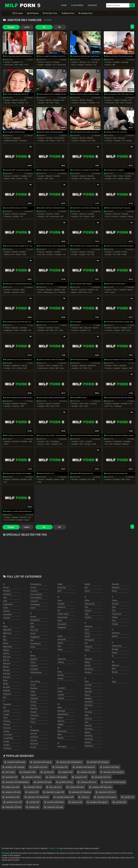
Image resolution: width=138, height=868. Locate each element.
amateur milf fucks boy (100, 787)
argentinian (8, 604)
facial (22, 292)
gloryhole (34, 744)
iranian (60, 643)
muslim (61, 738)
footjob (74, 254)
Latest (23, 27)
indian (60, 636)
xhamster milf (10, 777)
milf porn (84, 797)
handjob (16, 62)
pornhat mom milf (12, 802)
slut (86, 709)
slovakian (89, 702)
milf (16, 65)
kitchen (87, 216)
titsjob (115, 617)
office (6, 444)
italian (60, 650)
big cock (117, 214)
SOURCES (92, 5)
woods (115, 672)
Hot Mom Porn (50, 13)
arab (5, 601)
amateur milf (66, 772)
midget (60, 724)
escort (33, 662)
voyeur (113, 292)
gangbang (35, 730)
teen (114, 607)
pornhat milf (119, 802)
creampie (91, 252)
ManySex (64, 439)
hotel (60, 621)
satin (87, 682)
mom (21, 65)
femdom (50, 254)
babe (5, 626)
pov (27, 65)
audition (7, 611)
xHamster (97, 60)
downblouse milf (11, 797)
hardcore (89, 65)
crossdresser (36, 584)
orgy (87, 614)
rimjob (88, 666)
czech (33, 608)
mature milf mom (75, 787)
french (125, 252)
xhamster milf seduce (41, 762)
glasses (34, 740)
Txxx (31, 325)
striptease (89, 746)
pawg (87, 633)
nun (86, 588)
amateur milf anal (11, 792)
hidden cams (9, 254)
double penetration (11, 141)
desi (32, 623)
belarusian (8, 647)
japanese (62, 659)
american (16, 290)
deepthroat (92, 366)
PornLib (131, 60)
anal (82, 404)
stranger (88, 444)
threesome (116, 614)
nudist (87, 584)
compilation (118, 442)
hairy (74, 65)
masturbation (63, 714)
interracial (62, 639)
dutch (33, 647)
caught (41, 65)
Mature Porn (68, 13)
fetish (57, 214)
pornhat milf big (64, 782)
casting (6, 711)
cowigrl (116, 100)
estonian (34, 666)
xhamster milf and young (113, 782)
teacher (115, 604)
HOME (64, 5)
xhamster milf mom (105, 792)
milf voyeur (9, 772)
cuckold (57, 252)
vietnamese (117, 646)
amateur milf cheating (80, 792)
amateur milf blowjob (15, 762)
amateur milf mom (87, 782)
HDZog (64, 325)
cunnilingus (55, 442)
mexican (61, 721)
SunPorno (131, 249)
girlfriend (34, 737)
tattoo (114, 600)
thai (114, 611)
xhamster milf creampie (112, 772)
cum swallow (36, 598)
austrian (7, 618)
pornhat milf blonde (54, 802)
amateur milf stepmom (84, 767)
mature (108, 65)
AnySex (30, 60)
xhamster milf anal (12, 807)
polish (87, 636)
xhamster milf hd (33, 787)
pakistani (88, 626)
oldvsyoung (48, 292)
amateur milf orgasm (97, 802)
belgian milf (33, 807)
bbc (81, 328)
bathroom (16, 366)
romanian (89, 669)
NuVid (31, 249)
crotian (33, 588)
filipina (33, 695)
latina (60, 691)
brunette (49, 138)
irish (59, 646)
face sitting (35, 682)
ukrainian (116, 633)
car (89, 62)
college (6, 731)
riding (87, 662)
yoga (114, 682)
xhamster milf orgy (54, 807)
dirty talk (23, 100)
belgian (6, 650)
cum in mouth (59, 138)
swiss (114, 591)
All (38, 27)
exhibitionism (36, 672)
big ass (83, 214)
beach (6, 643)
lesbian (61, 695)
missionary (62, 731)
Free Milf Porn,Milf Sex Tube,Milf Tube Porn (23, 5)
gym (59, 591)
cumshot (75, 103)
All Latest (18, 13)
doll (32, 640)
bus (63, 100)
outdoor (19, 179)
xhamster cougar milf (54, 792)
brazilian (49, 252)
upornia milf (47, 772)
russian (129, 103)
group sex (62, 588)
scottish (88, 685)
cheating (8, 216)
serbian (88, 688)
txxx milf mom (54, 787)
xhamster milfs (28, 772)
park (26, 179)
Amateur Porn (86, 13)
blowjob (57, 62)
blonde (15, 100)
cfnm (121, 176)
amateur (7, 62)
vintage (115, 649)
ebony (33, 656)
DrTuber (131, 211)
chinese (6, 725)
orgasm (88, 611)
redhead (62, 292)
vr (113, 656)
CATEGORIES (77, 5)
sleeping (88, 698)
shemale (88, 692)
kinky (52, 368)
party (87, 630)
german (95, 62)
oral (86, 607)
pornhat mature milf (64, 797)
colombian (8, 735)
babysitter (7, 630)
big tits (49, 62)
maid (59, 707)
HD (52, 27)
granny (33, 747)
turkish (115, 624)
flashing (34, 709)
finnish (33, 702)
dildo (32, 627)
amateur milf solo (38, 767)
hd (22, 62)
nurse (87, 591)
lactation (109, 330)
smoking (88, 712)
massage (125, 62)
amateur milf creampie (13, 767)
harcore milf (75, 802)
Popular (9, 27)
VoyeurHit (131, 287)
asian (5, 608)
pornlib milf (128, 797)
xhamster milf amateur (105, 797)
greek (60, 584)
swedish (115, 584)
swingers (116, 588)
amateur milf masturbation (69, 762)
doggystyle (17, 138)
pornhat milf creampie (98, 762)
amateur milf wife (86, 772)
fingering (34, 698)
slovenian (89, 705)
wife (61, 330)
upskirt (115, 636)
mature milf (32, 792)
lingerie (117, 330)
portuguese (89, 640)
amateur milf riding (109, 767)
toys (114, 621)
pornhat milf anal (43, 782)
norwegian (62, 746)
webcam (126, 444)
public (57, 103)
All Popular (33, 13)
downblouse (36, 644)
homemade (8, 65)
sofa (87, 715)
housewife (62, 624)
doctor (33, 634)
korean (60, 679)
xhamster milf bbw (31, 777)
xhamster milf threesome (37, 797)
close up (122, 138)
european (84, 103)
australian (7, 614)
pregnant (88, 647)
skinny (87, 695)
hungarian (62, 627)
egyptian (34, 659)
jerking (129, 141)
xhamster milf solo (101, 777)
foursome (35, 715)
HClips (98, 325)
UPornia (64, 136)
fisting (33, 705)
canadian (7, 704)
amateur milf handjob (56, 777)
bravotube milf (60, 767)
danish (33, 617)
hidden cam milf (11, 787)
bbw (115, 176)
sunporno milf (79, 777)
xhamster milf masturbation (16, 782)
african (6, 587)
